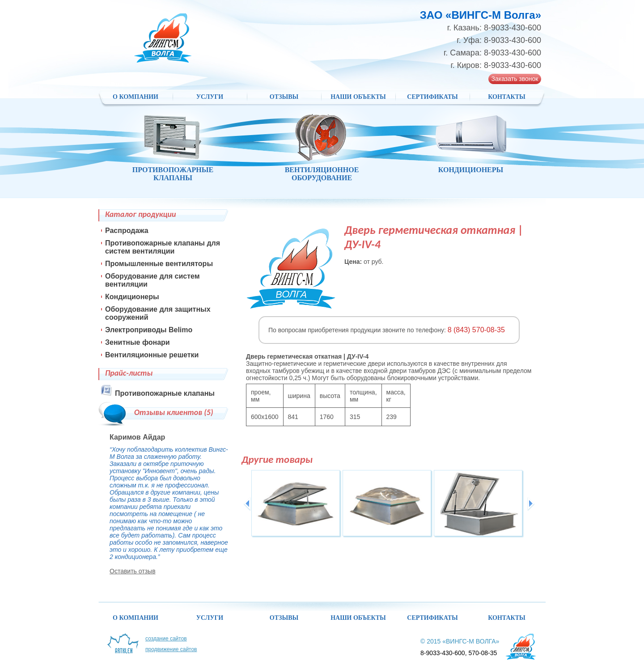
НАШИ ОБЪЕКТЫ (358, 97)
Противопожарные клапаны (165, 393)
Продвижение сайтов (171, 649)
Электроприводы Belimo (149, 330)
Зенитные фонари (138, 342)
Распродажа (127, 231)
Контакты (507, 97)
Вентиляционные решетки (152, 355)
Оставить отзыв (133, 571)
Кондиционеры (132, 297)
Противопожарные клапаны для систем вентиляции (163, 247)
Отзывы (284, 97)
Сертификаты (432, 97)
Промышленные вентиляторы (159, 264)
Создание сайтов (166, 639)
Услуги (210, 97)
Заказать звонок (515, 79)
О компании (136, 97)
